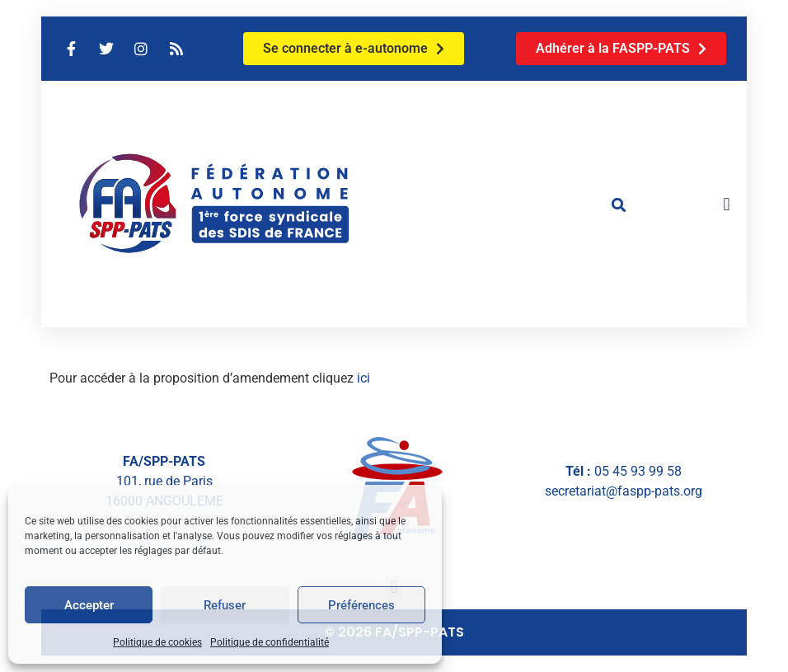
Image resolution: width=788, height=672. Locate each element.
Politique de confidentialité (270, 642)
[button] (618, 204)
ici (364, 378)
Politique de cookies (157, 642)
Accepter (89, 605)
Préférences (361, 605)
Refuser (225, 605)
